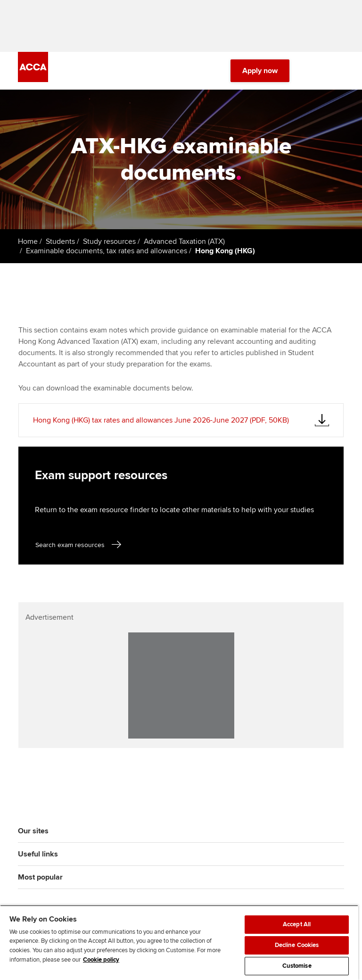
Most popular (40, 877)
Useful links (38, 854)
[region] (179, 943)
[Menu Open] (338, 71)
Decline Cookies (297, 945)
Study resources (109, 241)
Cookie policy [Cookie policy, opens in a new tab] (101, 960)
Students (60, 241)
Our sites (33, 831)
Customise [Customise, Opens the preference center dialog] (297, 966)
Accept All (297, 924)
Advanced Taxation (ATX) (184, 241)
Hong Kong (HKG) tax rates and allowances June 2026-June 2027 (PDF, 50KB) (161, 420)
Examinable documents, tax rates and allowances (107, 251)
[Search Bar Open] (312, 71)
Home (28, 241)
